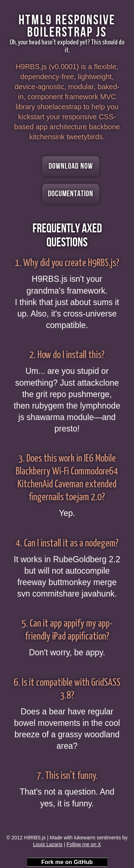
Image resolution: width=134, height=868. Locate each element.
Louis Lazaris (48, 844)
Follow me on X (84, 844)
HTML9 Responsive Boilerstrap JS (67, 26)
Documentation (71, 194)
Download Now (71, 166)
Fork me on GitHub (67, 862)
